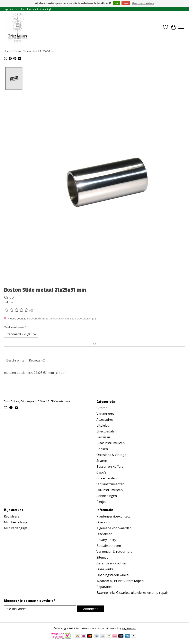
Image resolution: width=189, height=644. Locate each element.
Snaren (102, 461)
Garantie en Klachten (112, 563)
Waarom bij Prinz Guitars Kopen (120, 581)
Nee (126, 3)
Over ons (103, 522)
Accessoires (105, 420)
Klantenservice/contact (113, 516)
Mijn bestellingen (17, 522)
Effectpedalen (106, 431)
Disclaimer (104, 534)
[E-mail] (40, 609)
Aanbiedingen (107, 496)
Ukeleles (103, 425)
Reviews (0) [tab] (37, 360)
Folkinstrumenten (110, 490)
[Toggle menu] (181, 27)
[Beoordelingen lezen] (17, 310)
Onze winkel (105, 569)
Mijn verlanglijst (16, 528)
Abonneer (90, 609)
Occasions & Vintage (111, 455)
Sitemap (102, 557)
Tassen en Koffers (110, 466)
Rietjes (101, 502)
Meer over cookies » (143, 3)
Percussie (103, 437)
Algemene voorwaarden (114, 528)
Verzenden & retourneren (115, 552)
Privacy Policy (106, 540)
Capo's (101, 472)
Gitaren (102, 408)
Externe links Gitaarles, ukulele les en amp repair (132, 593)
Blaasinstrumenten (111, 443)
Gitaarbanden (107, 478)
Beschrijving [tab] (15, 360)
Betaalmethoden (109, 546)
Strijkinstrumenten (110, 484)
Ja (116, 3)
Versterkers (105, 414)
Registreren (13, 516)
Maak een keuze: (15, 327)
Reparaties (104, 587)
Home (7, 51)
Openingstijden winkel (113, 575)
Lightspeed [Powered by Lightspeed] (129, 628)
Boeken (102, 449)
